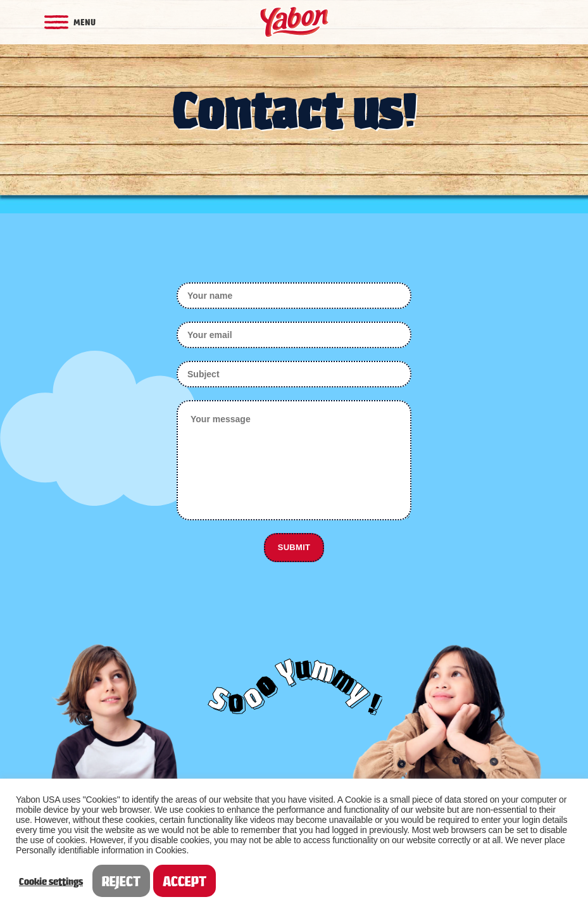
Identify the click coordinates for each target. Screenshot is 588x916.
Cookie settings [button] (51, 881)
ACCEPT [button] (185, 881)
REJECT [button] (121, 881)
